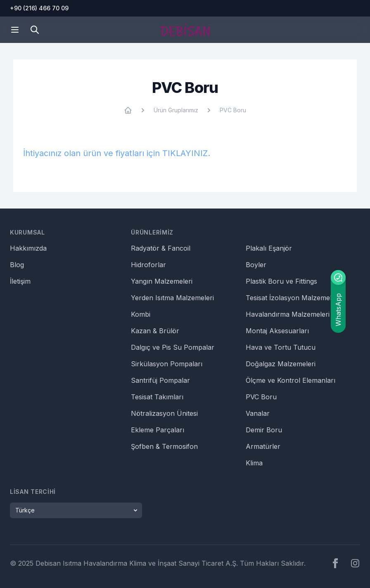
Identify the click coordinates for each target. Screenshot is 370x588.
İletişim (20, 281)
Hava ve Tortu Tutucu (281, 347)
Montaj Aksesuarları (277, 331)
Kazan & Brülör (155, 331)
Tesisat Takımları (157, 397)
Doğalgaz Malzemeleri (281, 364)
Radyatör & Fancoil (161, 248)
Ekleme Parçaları (158, 430)
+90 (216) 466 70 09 (39, 8)
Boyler (256, 265)
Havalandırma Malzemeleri (288, 314)
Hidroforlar (148, 265)
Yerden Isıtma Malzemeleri (172, 298)
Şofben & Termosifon (164, 446)
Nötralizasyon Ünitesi (164, 413)
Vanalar (258, 413)
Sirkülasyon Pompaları (167, 364)
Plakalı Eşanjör (269, 248)
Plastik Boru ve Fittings (281, 281)
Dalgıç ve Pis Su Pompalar (173, 347)
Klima (254, 463)
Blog (17, 265)
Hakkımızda (28, 248)
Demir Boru (264, 430)
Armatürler (263, 446)
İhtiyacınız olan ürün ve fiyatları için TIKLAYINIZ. (117, 153)
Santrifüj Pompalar (160, 380)
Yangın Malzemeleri (162, 281)
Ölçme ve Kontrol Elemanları (291, 380)
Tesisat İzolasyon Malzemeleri (293, 298)
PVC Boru (233, 110)
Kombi (141, 314)
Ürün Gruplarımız (176, 110)
